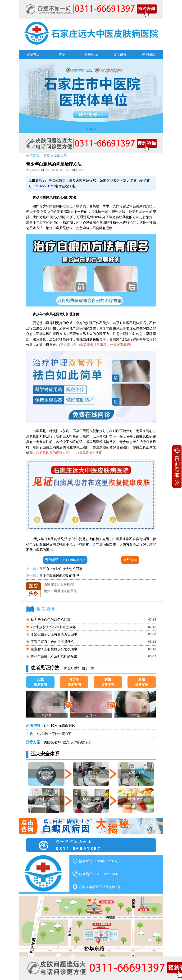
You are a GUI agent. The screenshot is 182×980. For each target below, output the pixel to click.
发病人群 (60, 156)
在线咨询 (130, 560)
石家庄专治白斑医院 (59, 589)
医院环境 (91, 54)
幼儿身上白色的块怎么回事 (51, 620)
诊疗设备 (120, 54)
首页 (47, 156)
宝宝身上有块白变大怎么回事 (61, 569)
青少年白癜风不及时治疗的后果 (54, 656)
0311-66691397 (43, 186)
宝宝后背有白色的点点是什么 (52, 642)
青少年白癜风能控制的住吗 (59, 575)
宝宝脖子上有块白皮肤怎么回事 (54, 649)
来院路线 (149, 54)
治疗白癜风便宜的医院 (60, 595)
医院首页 (33, 54)
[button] (87, 129)
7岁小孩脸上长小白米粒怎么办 (53, 627)
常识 (62, 54)
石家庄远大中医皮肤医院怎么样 (67, 582)
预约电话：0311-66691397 (65, 560)
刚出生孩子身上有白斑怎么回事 (54, 634)
